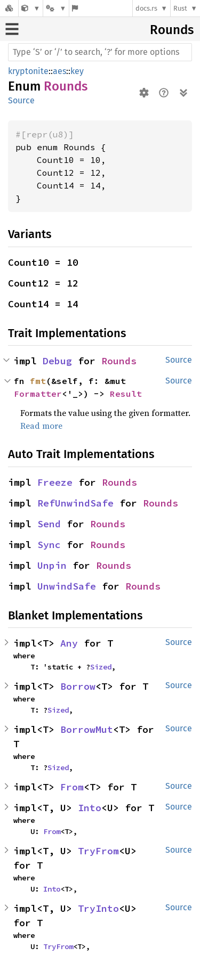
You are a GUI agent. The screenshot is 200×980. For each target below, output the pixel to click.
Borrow (78, 686)
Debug (57, 361)
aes (59, 71)
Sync (49, 545)
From (72, 787)
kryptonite (28, 71)
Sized (101, 667)
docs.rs (146, 8)
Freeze (55, 482)
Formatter (38, 394)
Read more (41, 426)
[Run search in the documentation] (100, 52)
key (77, 71)
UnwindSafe (67, 586)
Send (49, 524)
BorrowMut (87, 729)
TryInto (98, 908)
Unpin (52, 565)
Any (69, 643)
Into (90, 808)
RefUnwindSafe (75, 503)
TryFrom (98, 851)
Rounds (172, 30)
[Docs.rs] (9, 8)
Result (126, 394)
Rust (180, 8)
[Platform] (56, 8)
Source (21, 100)
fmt (38, 381)
